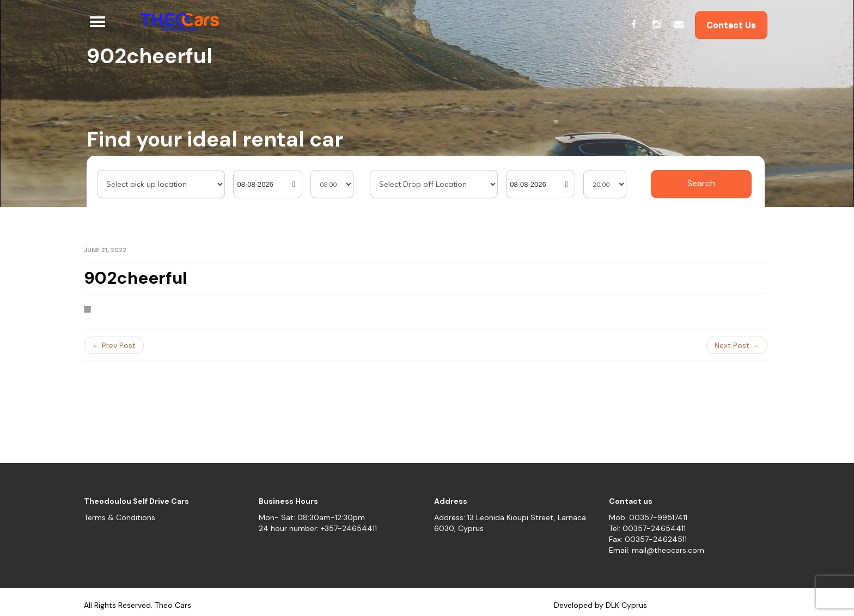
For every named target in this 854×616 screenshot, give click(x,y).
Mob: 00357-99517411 (648, 517)
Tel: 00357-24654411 (647, 528)
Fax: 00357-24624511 (648, 539)
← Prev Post (114, 345)
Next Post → (737, 345)
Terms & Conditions (120, 517)
